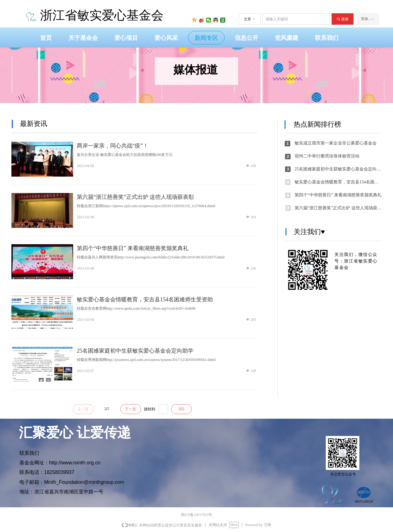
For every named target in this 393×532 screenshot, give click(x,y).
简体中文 (368, 19)
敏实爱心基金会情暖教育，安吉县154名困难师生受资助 (145, 300)
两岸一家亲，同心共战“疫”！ (113, 146)
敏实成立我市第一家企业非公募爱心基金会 (336, 143)
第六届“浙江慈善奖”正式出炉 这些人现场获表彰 (135, 197)
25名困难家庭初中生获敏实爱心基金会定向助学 (135, 351)
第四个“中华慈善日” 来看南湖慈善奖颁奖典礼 (133, 248)
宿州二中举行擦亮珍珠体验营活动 (327, 156)
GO (182, 409)
